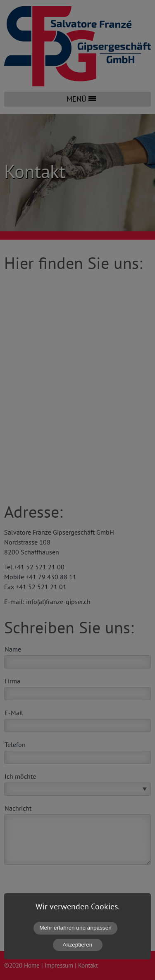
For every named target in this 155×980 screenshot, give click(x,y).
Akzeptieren (78, 945)
